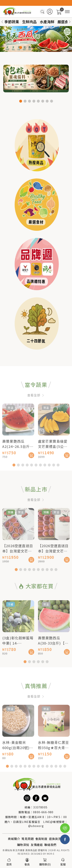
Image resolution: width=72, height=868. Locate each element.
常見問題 (28, 839)
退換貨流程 (57, 839)
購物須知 (23, 845)
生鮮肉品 (29, 22)
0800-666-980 (43, 812)
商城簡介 (14, 839)
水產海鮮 (47, 22)
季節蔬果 (12, 22)
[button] (70, 22)
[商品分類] (67, 12)
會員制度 (41, 839)
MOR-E (51, 854)
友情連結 (37, 845)
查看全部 (36, 408)
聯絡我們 (50, 845)
